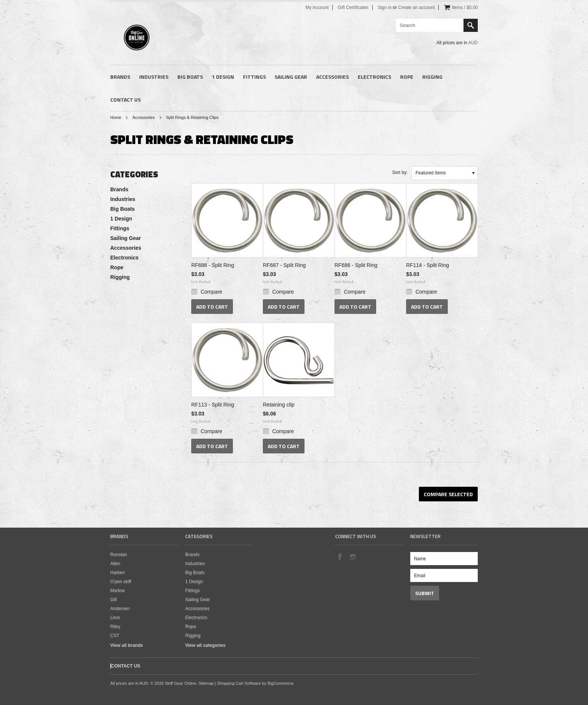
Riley (115, 627)
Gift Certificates (353, 7)
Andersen (120, 609)
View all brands (127, 645)
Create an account (416, 7)
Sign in (385, 7)
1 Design (223, 77)
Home (116, 117)
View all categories (205, 645)
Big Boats (190, 77)
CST (115, 636)
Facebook (340, 556)
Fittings (254, 77)
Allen (115, 564)
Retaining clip (279, 405)
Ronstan (119, 555)
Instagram (352, 556)
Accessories (332, 77)
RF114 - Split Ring (427, 265)
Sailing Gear (291, 77)
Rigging (432, 77)
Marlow (118, 591)
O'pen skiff (121, 582)
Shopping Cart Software (239, 683)
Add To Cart (212, 307)
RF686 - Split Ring (356, 265)
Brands (120, 77)
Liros (115, 618)
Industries (154, 77)
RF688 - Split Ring (213, 265)
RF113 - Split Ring (213, 405)
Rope (407, 77)
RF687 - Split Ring (284, 265)
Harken (118, 573)
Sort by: (400, 172)
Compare (211, 292)
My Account (317, 7)
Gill (113, 600)
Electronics (374, 77)
